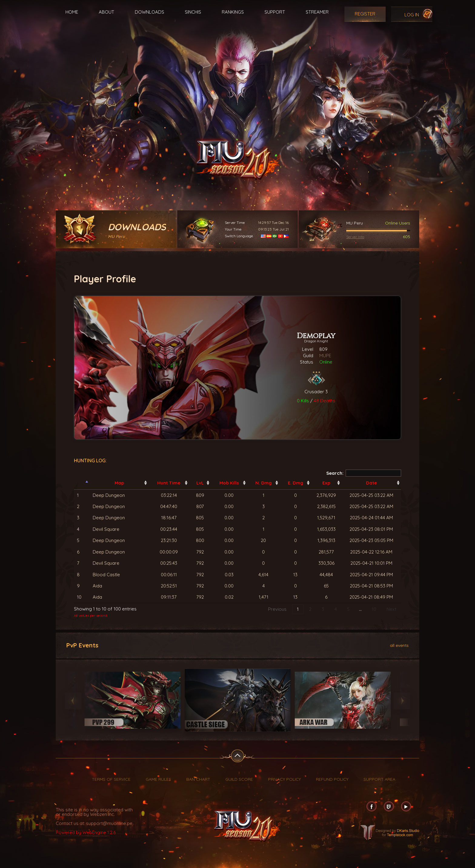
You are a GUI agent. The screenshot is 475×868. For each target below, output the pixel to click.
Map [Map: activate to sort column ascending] (119, 483)
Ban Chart (198, 779)
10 (374, 609)
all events (399, 645)
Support (275, 12)
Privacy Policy (284, 779)
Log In (412, 15)
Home (72, 12)
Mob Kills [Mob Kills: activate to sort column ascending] (229, 483)
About (106, 12)
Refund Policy (332, 779)
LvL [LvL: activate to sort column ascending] (200, 483)
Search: (364, 473)
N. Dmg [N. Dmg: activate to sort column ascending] (264, 483)
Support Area (379, 779)
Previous (277, 609)
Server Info (355, 237)
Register (365, 14)
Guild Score (239, 779)
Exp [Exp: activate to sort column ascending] (326, 483)
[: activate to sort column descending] (82, 483)
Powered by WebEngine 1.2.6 (86, 832)
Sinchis (193, 12)
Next (391, 609)
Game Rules (158, 779)
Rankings (233, 12)
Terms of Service (111, 779)
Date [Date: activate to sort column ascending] (371, 483)
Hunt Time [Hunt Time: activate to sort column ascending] (169, 483)
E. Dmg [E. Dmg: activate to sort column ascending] (296, 483)
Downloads (149, 12)
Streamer (317, 12)
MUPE (325, 356)
